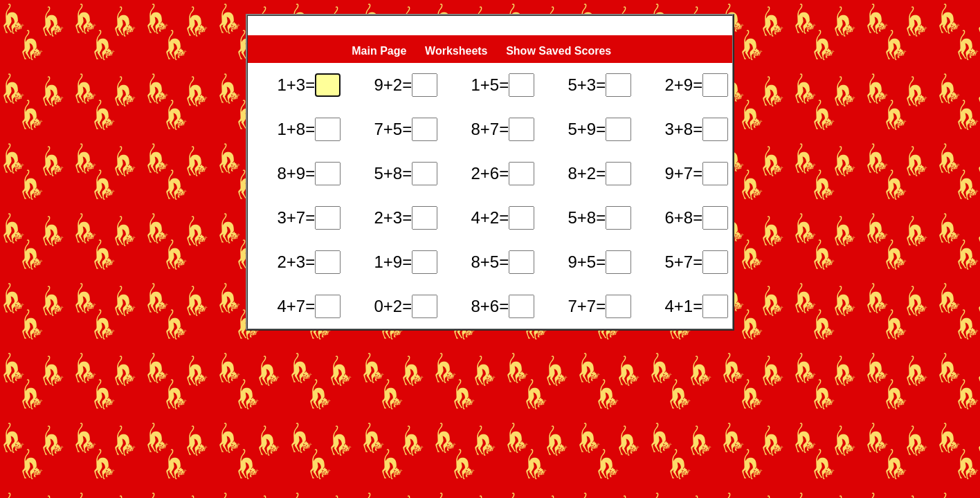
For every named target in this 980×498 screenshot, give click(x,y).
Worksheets (456, 51)
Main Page (379, 51)
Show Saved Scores (560, 51)
